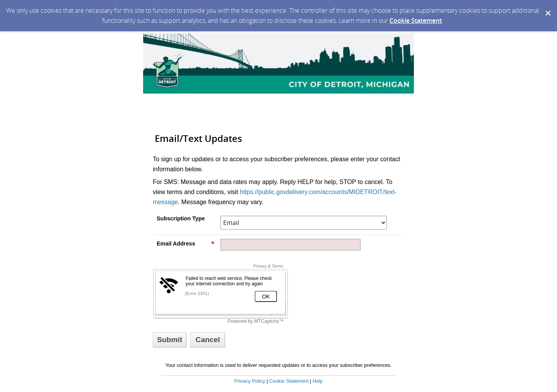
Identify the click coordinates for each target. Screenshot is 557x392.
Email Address (186, 244)
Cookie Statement (416, 20)
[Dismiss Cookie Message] (547, 7)
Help (318, 381)
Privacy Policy (250, 381)
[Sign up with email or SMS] (170, 340)
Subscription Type (181, 218)
